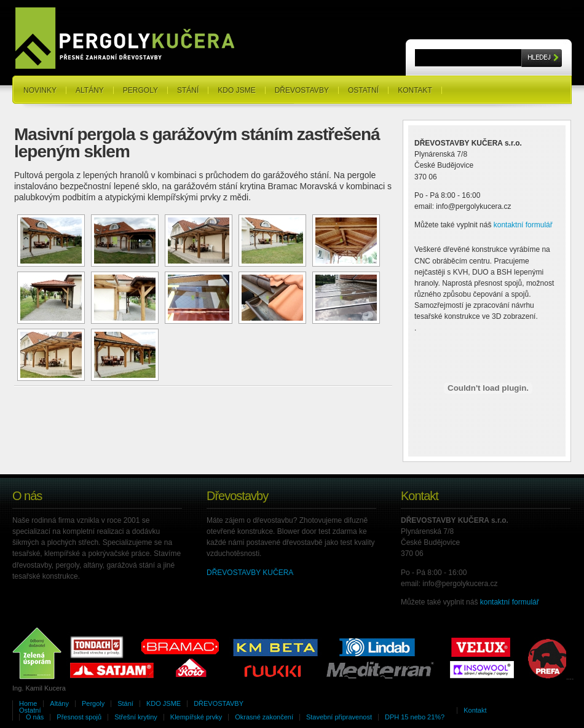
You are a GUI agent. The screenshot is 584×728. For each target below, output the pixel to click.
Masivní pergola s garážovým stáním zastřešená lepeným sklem (197, 143)
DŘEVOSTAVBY (302, 90)
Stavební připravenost (339, 717)
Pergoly (140, 90)
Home (28, 703)
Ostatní (363, 90)
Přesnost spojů (79, 717)
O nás (35, 717)
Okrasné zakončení (264, 717)
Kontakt (415, 90)
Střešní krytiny (136, 717)
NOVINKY (40, 90)
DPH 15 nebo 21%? (415, 717)
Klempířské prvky (196, 717)
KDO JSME (236, 90)
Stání (188, 90)
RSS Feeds (550, 79)
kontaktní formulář (523, 225)
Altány (90, 90)
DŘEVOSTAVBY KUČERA (250, 573)
